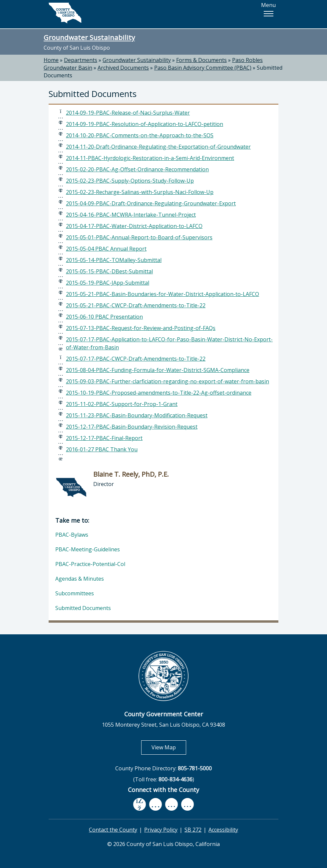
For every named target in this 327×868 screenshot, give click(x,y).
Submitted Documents (83, 608)
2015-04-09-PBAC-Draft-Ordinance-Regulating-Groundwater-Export (151, 203)
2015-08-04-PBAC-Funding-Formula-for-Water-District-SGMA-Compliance (158, 370)
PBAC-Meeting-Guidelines (88, 549)
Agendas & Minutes (80, 579)
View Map (169, 747)
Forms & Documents (201, 60)
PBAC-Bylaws (72, 535)
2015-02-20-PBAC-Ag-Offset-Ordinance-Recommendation (137, 169)
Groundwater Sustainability (89, 37)
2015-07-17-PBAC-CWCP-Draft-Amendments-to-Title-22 (136, 359)
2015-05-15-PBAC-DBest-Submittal (109, 271)
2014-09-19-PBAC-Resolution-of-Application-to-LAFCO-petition (145, 124)
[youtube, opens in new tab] (156, 804)
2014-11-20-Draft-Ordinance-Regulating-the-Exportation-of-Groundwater (158, 147)
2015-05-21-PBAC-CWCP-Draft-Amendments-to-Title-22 (136, 305)
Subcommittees (75, 593)
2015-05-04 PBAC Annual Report (106, 249)
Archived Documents (123, 68)
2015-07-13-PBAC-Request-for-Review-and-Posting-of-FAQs (141, 328)
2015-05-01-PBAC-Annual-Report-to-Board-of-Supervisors (139, 237)
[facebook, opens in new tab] (140, 805)
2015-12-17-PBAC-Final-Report (104, 438)
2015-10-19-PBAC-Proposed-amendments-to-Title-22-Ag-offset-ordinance (159, 393)
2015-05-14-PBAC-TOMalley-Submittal (114, 260)
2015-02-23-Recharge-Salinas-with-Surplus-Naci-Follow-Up (140, 192)
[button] (268, 14)
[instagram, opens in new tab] (187, 804)
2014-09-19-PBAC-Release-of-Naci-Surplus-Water (128, 113)
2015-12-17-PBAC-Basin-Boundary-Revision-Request (132, 427)
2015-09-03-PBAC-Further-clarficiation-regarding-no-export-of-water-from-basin (167, 381)
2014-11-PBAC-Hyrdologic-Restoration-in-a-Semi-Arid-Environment (150, 158)
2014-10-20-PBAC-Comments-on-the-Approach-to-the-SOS (140, 135)
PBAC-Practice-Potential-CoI (90, 564)
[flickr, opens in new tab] (171, 804)
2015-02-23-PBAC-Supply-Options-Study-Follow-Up (130, 181)
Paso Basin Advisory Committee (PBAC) (203, 68)
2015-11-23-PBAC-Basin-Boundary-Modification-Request (137, 415)
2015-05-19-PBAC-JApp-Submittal (108, 283)
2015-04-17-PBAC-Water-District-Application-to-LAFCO (134, 226)
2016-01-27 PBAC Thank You (102, 449)
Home (51, 60)
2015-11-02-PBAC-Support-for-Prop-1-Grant (122, 404)
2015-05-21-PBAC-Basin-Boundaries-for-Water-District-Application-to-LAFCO (163, 294)
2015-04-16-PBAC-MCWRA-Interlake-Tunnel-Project (131, 215)
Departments (81, 60)
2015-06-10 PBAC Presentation (104, 317)
